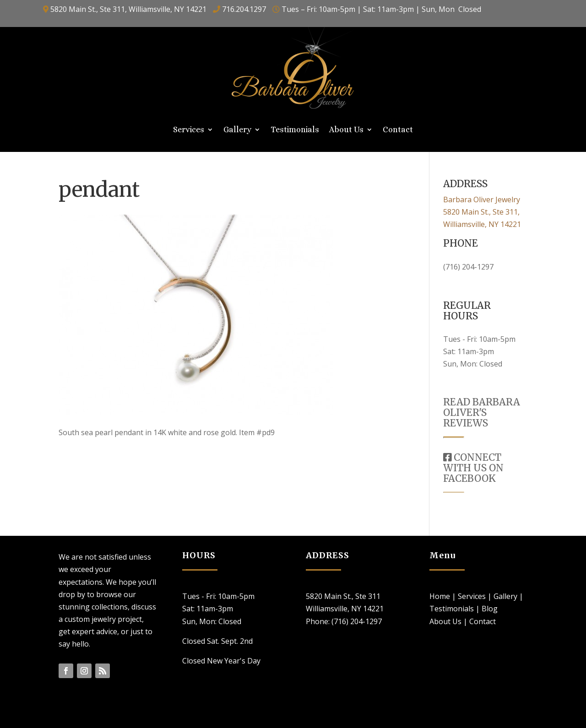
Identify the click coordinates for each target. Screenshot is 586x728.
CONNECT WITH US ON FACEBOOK (473, 468)
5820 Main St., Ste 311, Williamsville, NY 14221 (128, 9)
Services (189, 130)
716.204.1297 (244, 9)
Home (440, 596)
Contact (398, 130)
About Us (346, 130)
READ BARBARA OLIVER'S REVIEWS (482, 413)
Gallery (237, 130)
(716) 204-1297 (468, 267)
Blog (490, 609)
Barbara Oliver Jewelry (482, 200)
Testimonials (295, 130)
